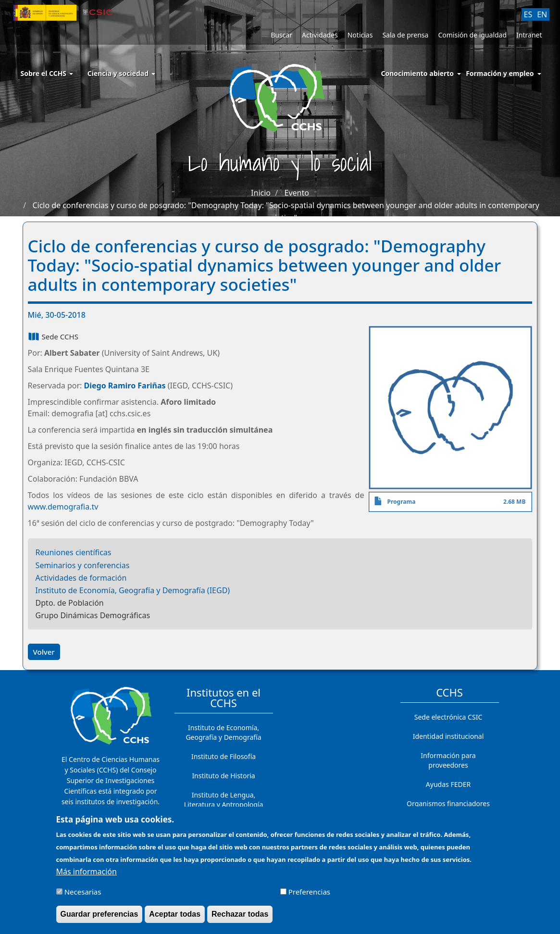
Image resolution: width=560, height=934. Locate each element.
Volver (44, 652)
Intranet (529, 35)
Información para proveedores (448, 760)
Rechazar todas (240, 918)
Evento (297, 193)
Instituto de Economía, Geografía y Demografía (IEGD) (133, 590)
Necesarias (83, 896)
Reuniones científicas (74, 552)
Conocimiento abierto (418, 73)
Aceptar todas (175, 918)
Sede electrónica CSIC (448, 717)
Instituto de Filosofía (224, 756)
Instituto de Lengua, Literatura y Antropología (224, 800)
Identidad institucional (448, 736)
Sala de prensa (405, 35)
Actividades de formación (81, 578)
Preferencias (309, 896)
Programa (401, 502)
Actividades (320, 35)
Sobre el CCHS (47, 73)
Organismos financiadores (448, 803)
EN (542, 14)
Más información (87, 875)
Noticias (360, 35)
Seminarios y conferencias (83, 565)
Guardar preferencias (100, 918)
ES (528, 14)
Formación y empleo (500, 73)
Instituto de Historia (223, 776)
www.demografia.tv (63, 507)
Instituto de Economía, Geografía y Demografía (223, 732)
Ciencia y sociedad (121, 73)
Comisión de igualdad (472, 35)
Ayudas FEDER (448, 784)
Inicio (261, 193)
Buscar (281, 35)
